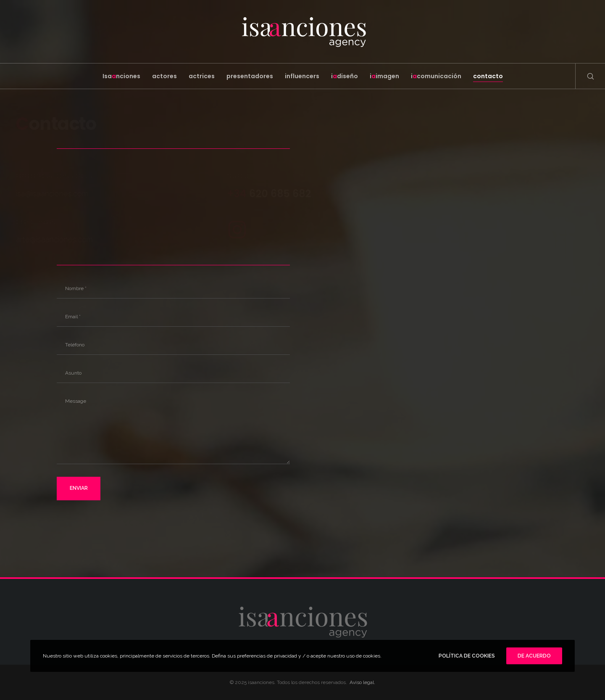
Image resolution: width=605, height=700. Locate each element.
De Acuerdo (534, 656)
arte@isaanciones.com (74, 239)
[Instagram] (217, 228)
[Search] (585, 76)
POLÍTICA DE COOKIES (467, 656)
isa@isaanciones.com (85, 194)
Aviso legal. (362, 682)
